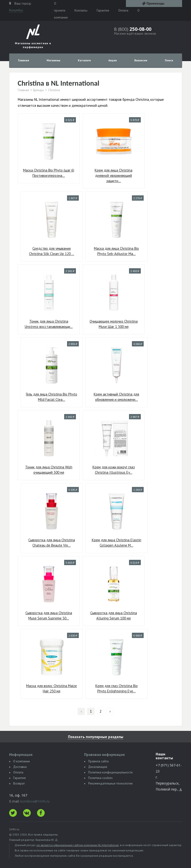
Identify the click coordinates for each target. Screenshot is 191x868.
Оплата (123, 10)
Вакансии (141, 60)
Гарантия (103, 10)
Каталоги (84, 60)
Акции (113, 60)
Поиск (169, 60)
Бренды (39, 90)
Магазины (53, 60)
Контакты (81, 10)
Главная (24, 60)
